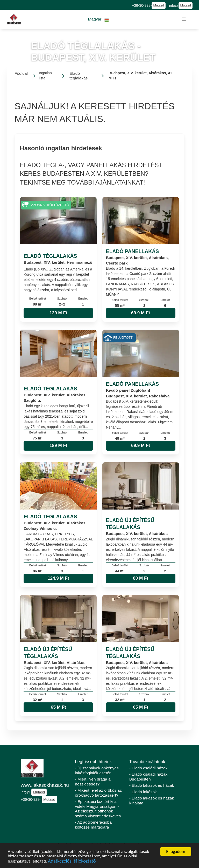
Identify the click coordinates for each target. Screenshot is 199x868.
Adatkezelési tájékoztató (72, 862)
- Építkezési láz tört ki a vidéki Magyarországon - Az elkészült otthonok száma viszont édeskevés (98, 809)
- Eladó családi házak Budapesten (148, 777)
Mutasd (158, 5)
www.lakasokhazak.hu (45, 785)
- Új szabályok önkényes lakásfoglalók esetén (97, 770)
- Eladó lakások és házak (152, 785)
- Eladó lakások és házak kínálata (152, 801)
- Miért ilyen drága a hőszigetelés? (93, 782)
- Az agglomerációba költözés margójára (93, 825)
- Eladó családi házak (148, 768)
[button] (99, 19)
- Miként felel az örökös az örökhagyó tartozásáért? (98, 793)
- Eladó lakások (143, 792)
